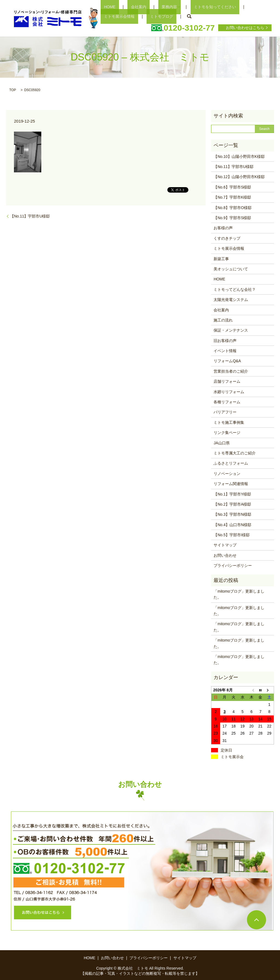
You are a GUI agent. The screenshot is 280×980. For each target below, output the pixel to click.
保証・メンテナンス (231, 330)
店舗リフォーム (227, 381)
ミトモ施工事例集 (229, 422)
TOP (13, 90)
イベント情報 (225, 350)
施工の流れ (223, 320)
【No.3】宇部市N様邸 (232, 514)
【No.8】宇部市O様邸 (232, 207)
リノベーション (227, 473)
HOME (106, 7)
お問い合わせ (225, 555)
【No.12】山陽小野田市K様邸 (239, 176)
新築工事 (221, 258)
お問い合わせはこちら (245, 27)
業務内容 (152, 7)
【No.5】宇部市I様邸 (231, 535)
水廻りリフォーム (229, 391)
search (136, 16)
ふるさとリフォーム (231, 463)
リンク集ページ (227, 432)
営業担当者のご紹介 (231, 371)
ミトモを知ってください (195, 7)
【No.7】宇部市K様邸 (232, 197)
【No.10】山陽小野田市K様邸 (239, 156)
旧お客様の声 (225, 340)
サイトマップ (225, 545)
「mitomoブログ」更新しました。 (239, 594)
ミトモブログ (112, 16)
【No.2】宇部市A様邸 (232, 504)
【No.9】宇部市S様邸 (232, 218)
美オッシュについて (231, 269)
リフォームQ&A (227, 361)
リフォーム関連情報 (231, 483)
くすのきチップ (227, 238)
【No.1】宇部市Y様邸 (232, 494)
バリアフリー (225, 412)
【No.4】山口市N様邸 (232, 524)
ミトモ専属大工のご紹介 (235, 453)
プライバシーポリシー (233, 565)
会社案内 (128, 7)
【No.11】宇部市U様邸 (30, 216)
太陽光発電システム (231, 299)
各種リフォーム (227, 402)
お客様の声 (223, 228)
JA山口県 (221, 442)
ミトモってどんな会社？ (235, 289)
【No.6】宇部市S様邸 (232, 187)
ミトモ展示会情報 (240, 7)
